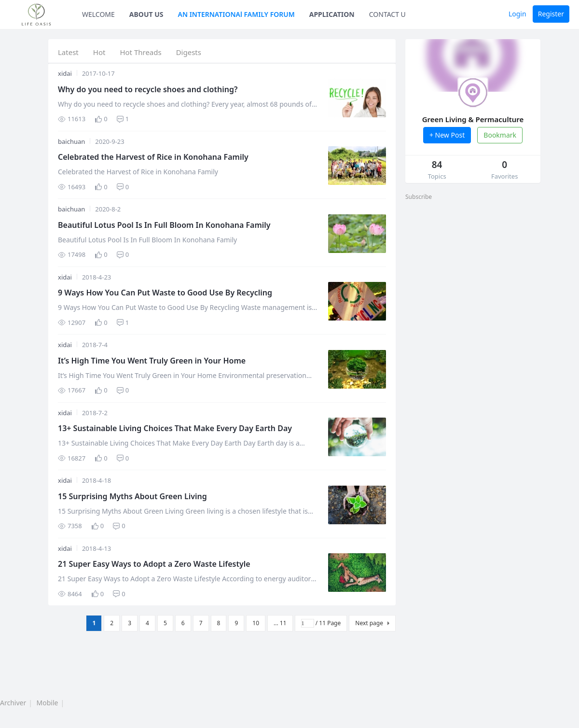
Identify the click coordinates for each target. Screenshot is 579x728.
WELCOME (98, 14)
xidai (65, 73)
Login (517, 14)
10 (256, 623)
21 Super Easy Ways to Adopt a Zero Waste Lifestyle (154, 564)
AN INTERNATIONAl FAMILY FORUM (236, 14)
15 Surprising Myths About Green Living (132, 496)
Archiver (13, 703)
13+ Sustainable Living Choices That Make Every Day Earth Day (175, 428)
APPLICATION (332, 14)
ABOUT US (146, 14)
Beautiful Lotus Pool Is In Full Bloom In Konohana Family (164, 225)
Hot (99, 52)
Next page (369, 623)
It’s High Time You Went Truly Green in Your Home (152, 361)
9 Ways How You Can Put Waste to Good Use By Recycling (165, 293)
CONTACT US (389, 14)
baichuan (71, 141)
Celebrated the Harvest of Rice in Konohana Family (153, 157)
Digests (189, 52)
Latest (68, 52)
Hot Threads (140, 52)
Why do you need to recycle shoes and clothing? (148, 89)
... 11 (280, 623)
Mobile (48, 703)
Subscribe (419, 197)
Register (551, 14)
